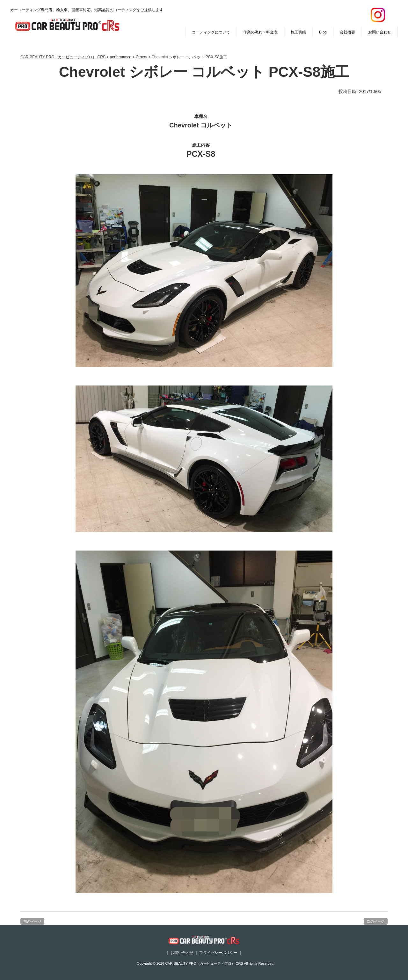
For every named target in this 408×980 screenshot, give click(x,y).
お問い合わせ (380, 32)
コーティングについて (211, 32)
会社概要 (347, 32)
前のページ (32, 921)
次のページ (376, 921)
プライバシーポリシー (218, 953)
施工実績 (298, 32)
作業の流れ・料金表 (260, 32)
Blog (323, 32)
